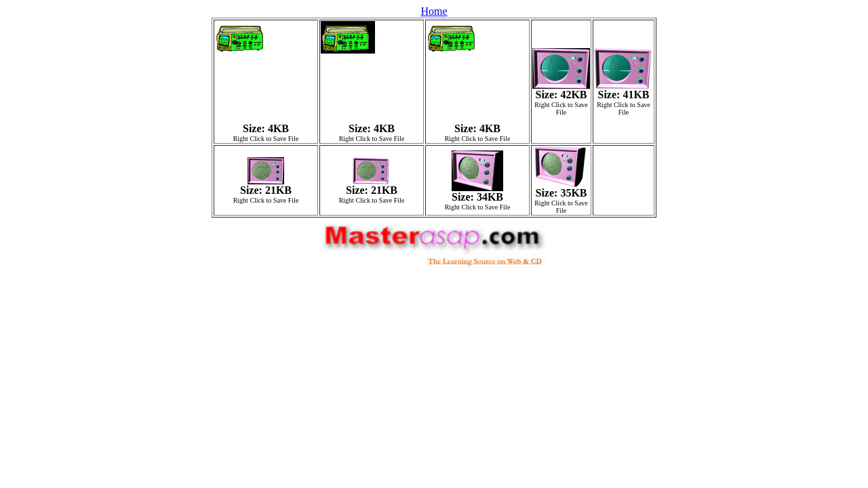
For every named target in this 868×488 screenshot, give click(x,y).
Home (434, 11)
